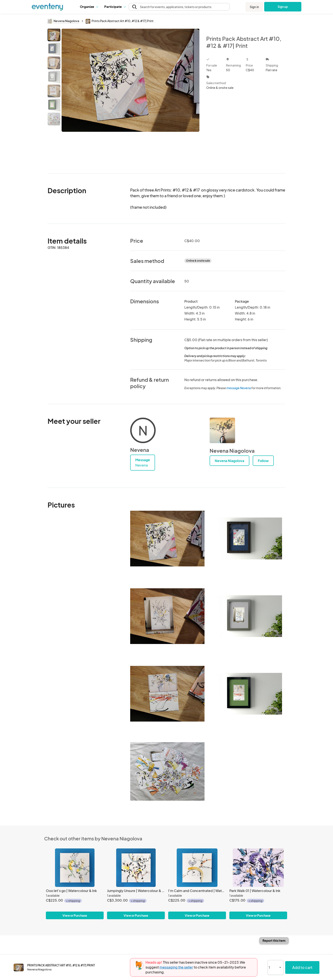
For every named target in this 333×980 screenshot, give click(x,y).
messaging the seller (176, 967)
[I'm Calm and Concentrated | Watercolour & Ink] (197, 868)
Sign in (254, 7)
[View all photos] (131, 97)
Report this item (274, 940)
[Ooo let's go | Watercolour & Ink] (75, 868)
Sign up (283, 7)
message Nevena (239, 388)
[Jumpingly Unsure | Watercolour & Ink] (136, 868)
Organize (89, 6)
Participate (115, 6)
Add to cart (302, 967)
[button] (89, 7)
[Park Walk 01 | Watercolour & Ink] (258, 868)
